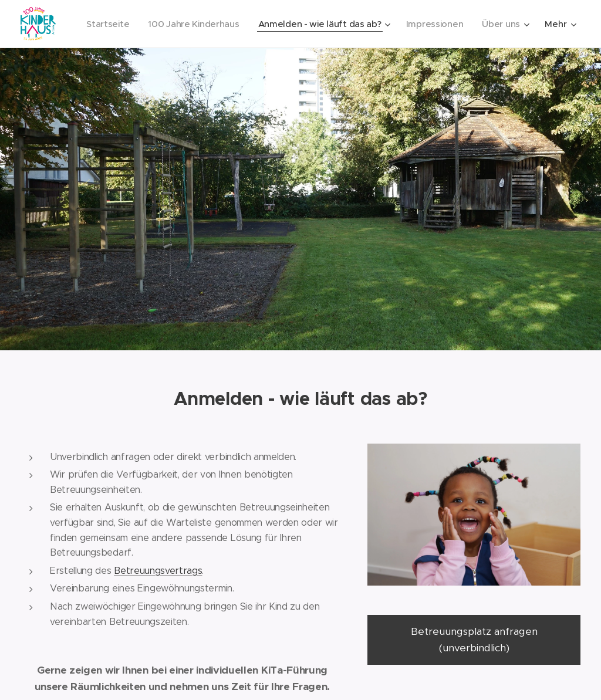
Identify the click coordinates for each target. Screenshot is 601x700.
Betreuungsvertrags (158, 570)
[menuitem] (106, 24)
